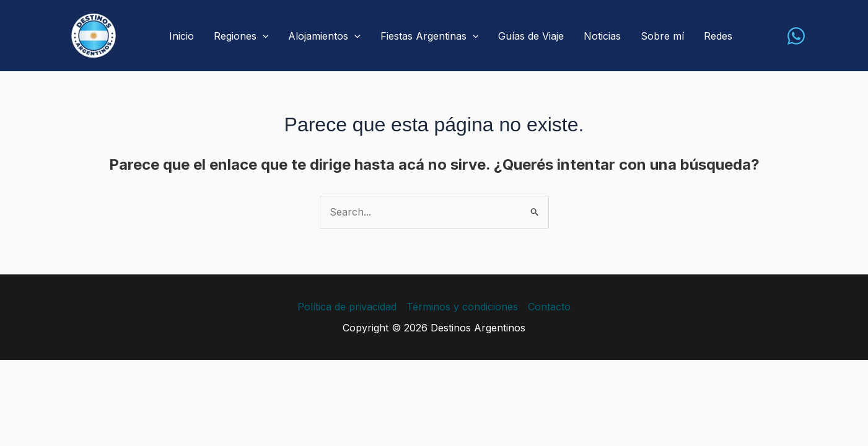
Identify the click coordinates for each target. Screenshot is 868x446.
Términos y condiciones (462, 307)
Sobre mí (662, 36)
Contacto (549, 307)
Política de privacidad (347, 307)
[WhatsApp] (796, 36)
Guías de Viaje (531, 36)
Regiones (241, 36)
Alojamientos (324, 36)
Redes (718, 36)
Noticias (602, 36)
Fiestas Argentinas (430, 36)
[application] (263, 36)
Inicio (182, 36)
